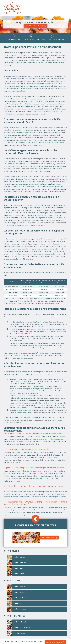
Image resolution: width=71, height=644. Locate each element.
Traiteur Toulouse (16, 557)
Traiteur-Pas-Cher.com (13, 641)
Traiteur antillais (16, 592)
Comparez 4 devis (48, 538)
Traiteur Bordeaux (16, 563)
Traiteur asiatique (16, 598)
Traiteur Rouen (15, 574)
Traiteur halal (15, 604)
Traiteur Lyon (15, 568)
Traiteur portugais (16, 609)
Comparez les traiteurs (54, 642)
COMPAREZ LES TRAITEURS (34, 26)
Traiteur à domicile (17, 622)
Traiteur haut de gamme (18, 628)
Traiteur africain (16, 587)
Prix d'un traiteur (16, 633)
